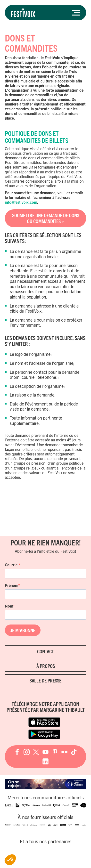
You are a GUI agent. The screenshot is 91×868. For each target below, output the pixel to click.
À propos (46, 666)
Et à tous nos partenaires (46, 841)
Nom (9, 606)
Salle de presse (45, 680)
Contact (45, 651)
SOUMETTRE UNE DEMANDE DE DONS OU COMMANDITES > (46, 218)
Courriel (12, 565)
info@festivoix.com (21, 202)
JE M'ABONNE (23, 630)
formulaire (17, 197)
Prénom (12, 585)
